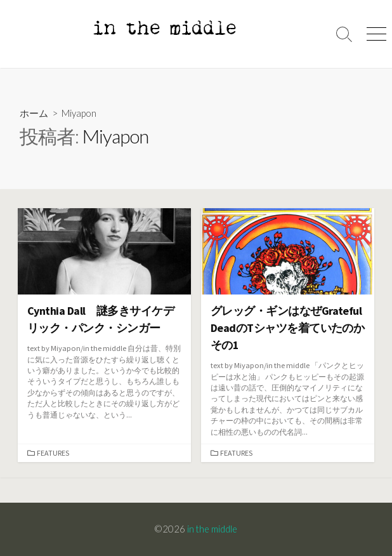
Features (53, 453)
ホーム (34, 113)
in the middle (212, 529)
